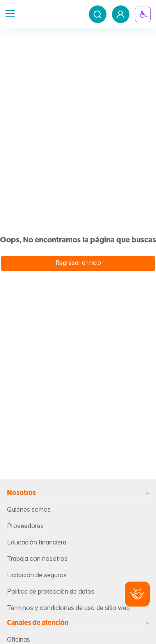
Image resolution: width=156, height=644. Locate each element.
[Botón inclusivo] (143, 14)
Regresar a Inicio (78, 263)
